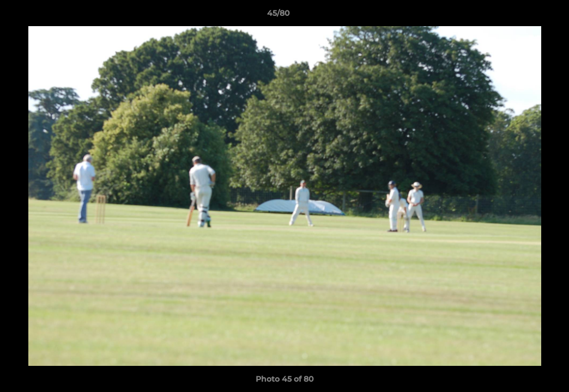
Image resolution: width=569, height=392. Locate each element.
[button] (523, 16)
